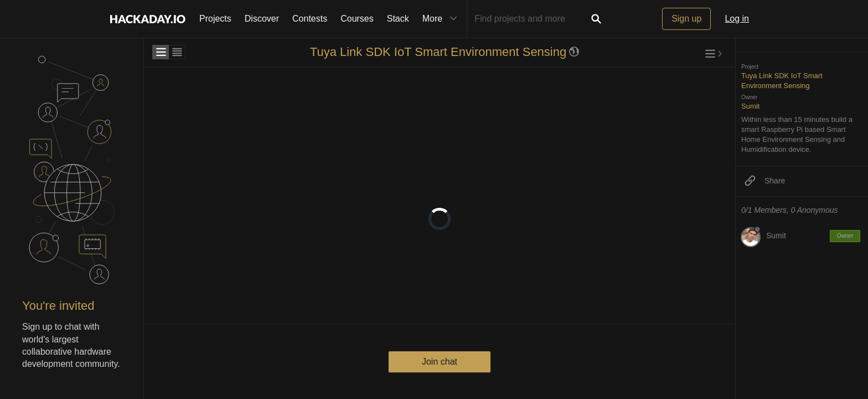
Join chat (440, 362)
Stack (398, 19)
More (442, 19)
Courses (357, 19)
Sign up (686, 19)
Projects (215, 19)
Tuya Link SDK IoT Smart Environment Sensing (438, 52)
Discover (262, 19)
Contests (310, 19)
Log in (737, 19)
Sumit (750, 106)
